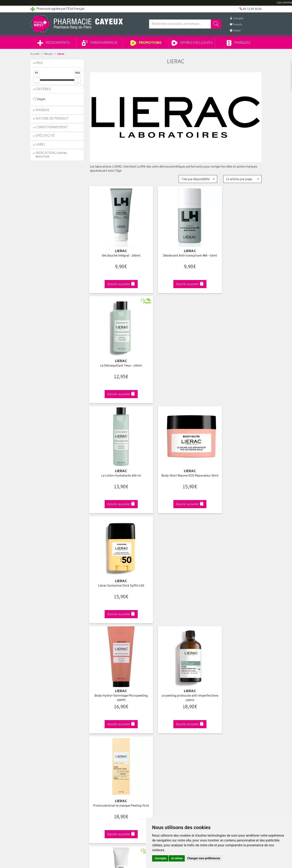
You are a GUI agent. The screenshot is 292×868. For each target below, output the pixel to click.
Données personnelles (105, 754)
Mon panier (156, 721)
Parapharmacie (100, 43)
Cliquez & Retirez (57, 637)
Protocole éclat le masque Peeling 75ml (235, 457)
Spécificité (45, 136)
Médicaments (53, 43)
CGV (93, 744)
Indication (52, 155)
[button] (198, 179)
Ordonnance (98, 735)
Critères (43, 89)
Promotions (146, 43)
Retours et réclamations (46, 726)
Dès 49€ (116, 638)
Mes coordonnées (161, 712)
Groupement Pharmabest (47, 712)
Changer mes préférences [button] (204, 858)
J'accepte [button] (160, 858)
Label (41, 145)
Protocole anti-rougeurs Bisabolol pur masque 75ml (235, 560)
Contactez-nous (41, 721)
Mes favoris (156, 726)
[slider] (36, 80)
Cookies (95, 758)
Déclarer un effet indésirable (108, 740)
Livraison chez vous (221, 712)
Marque (48, 54)
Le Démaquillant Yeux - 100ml (235, 249)
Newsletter (97, 730)
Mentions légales (101, 749)
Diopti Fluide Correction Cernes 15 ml (176, 560)
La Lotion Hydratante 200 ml (116, 352)
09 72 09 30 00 (235, 637)
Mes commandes (160, 716)
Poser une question (43, 716)
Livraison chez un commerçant (228, 716)
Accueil (35, 54)
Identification (157, 707)
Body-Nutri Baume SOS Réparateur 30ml (176, 354)
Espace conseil (100, 726)
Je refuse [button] (177, 858)
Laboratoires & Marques (105, 712)
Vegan (39, 99)
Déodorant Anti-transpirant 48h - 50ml (176, 251)
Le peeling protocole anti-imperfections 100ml (176, 457)
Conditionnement (52, 128)
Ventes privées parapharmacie (109, 721)
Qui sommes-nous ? (44, 707)
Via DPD (176, 637)
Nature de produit (52, 119)
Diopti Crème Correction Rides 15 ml (116, 560)
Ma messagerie (159, 730)
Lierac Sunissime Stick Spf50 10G (235, 352)
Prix (39, 63)
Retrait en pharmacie (221, 707)
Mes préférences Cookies (106, 763)
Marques (238, 43)
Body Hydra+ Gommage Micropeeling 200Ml (116, 457)
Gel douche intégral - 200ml (116, 249)
